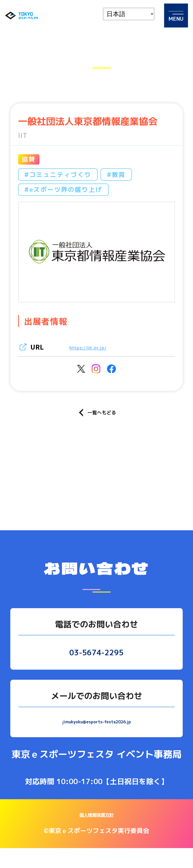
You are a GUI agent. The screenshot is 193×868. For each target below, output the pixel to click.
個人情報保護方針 (96, 834)
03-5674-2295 (96, 670)
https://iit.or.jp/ (97, 347)
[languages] (129, 14)
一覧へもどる (98, 429)
